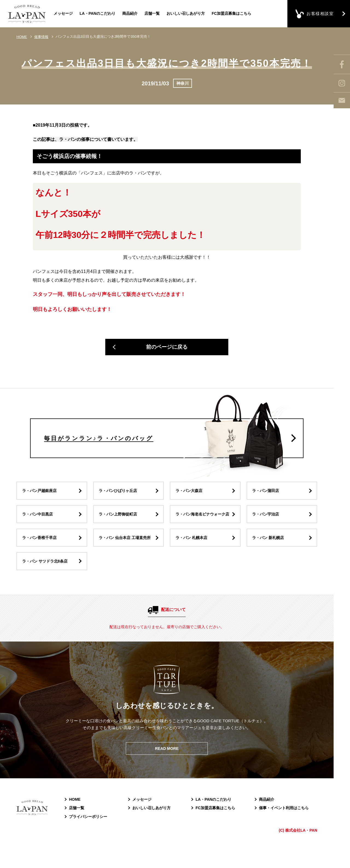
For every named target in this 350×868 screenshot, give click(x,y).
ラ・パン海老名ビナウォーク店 (202, 525)
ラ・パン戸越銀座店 (41, 497)
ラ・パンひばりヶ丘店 (120, 497)
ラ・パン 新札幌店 (270, 553)
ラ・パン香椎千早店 (41, 553)
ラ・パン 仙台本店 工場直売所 (127, 553)
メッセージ (63, 13)
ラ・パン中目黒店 (39, 525)
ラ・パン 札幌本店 (193, 553)
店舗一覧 (152, 13)
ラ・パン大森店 (190, 497)
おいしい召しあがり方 (186, 13)
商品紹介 (130, 13)
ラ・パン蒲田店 (267, 497)
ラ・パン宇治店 (267, 525)
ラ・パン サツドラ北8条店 (47, 578)
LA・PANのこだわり (97, 13)
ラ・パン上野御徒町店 (120, 525)
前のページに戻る (167, 348)
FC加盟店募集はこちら (231, 13)
